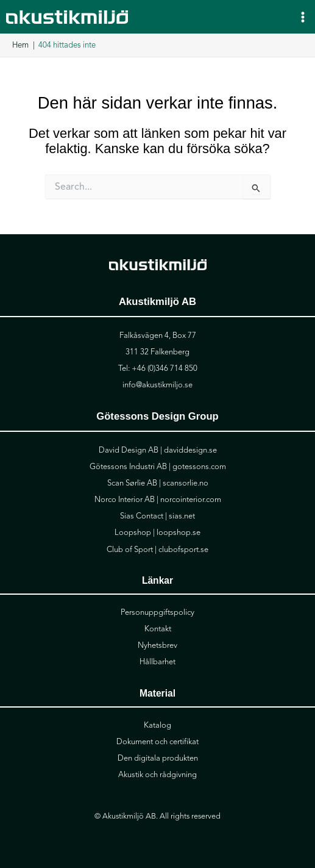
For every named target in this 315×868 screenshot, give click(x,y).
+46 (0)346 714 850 (165, 368)
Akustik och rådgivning (157, 775)
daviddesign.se (190, 450)
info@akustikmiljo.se (157, 385)
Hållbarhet (157, 662)
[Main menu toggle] (303, 16)
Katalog (157, 725)
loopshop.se (179, 533)
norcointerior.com (191, 500)
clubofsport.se (183, 550)
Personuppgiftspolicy (157, 612)
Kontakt (158, 629)
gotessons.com (199, 467)
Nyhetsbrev (157, 645)
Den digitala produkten (158, 758)
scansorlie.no (186, 483)
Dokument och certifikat (157, 742)
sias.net (182, 516)
